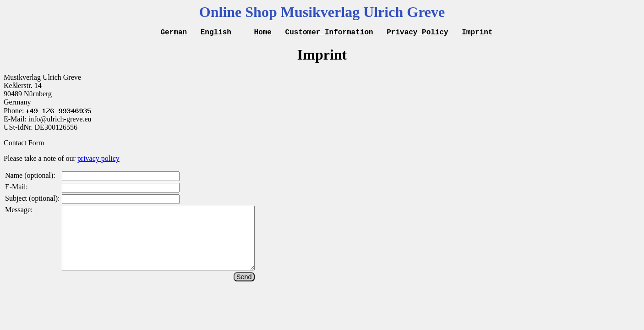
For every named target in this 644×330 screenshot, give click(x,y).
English (216, 33)
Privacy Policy (417, 33)
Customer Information (329, 33)
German (174, 33)
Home (263, 33)
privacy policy (98, 160)
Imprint (477, 33)
